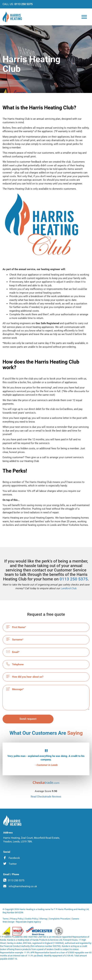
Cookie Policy (31, 919)
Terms (6, 919)
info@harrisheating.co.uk (20, 886)
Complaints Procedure (59, 919)
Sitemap (43, 919)
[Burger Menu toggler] (84, 18)
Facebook (12, 858)
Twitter (10, 864)
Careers (75, 919)
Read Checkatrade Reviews (46, 797)
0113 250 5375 (24, 4)
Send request (28, 719)
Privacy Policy (17, 919)
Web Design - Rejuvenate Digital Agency (22, 922)
